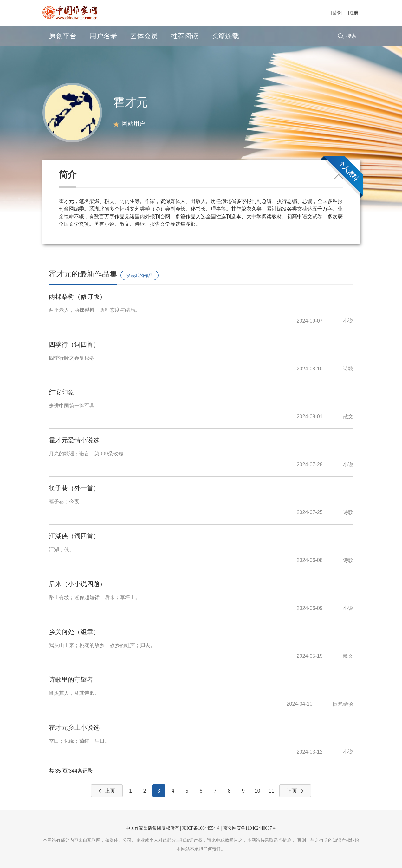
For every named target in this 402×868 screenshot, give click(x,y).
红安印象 (62, 392)
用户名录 (103, 36)
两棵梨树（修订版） (77, 297)
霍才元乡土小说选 (74, 728)
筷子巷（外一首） (74, 488)
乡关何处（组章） (74, 632)
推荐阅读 (185, 36)
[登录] (337, 13)
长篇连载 (225, 36)
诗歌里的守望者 (71, 680)
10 (257, 791)
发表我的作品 (139, 276)
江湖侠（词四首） (74, 536)
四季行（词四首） (74, 344)
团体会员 (144, 36)
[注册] (354, 13)
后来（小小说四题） (77, 584)
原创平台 (63, 36)
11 (271, 791)
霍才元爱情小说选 (74, 440)
